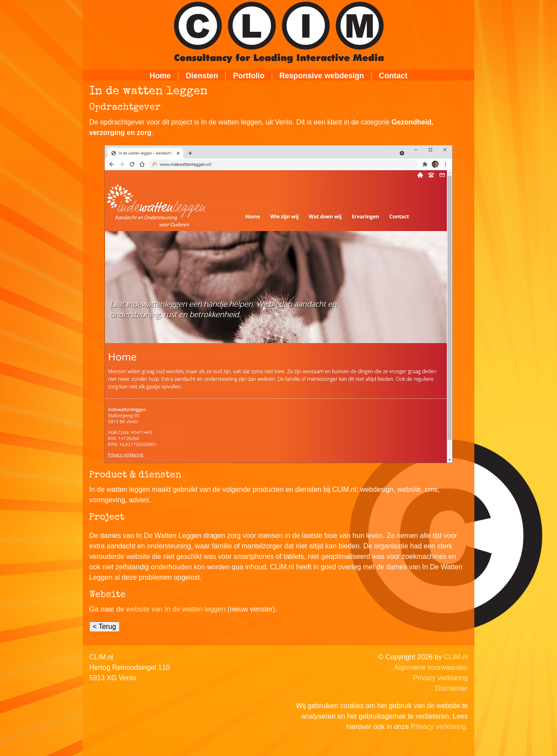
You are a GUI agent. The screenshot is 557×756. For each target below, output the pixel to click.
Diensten (202, 76)
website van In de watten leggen (176, 609)
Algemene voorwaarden (431, 667)
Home (160, 76)
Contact (393, 76)
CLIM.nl (456, 657)
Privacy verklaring (440, 678)
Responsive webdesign (322, 76)
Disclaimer (451, 688)
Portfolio (248, 76)
